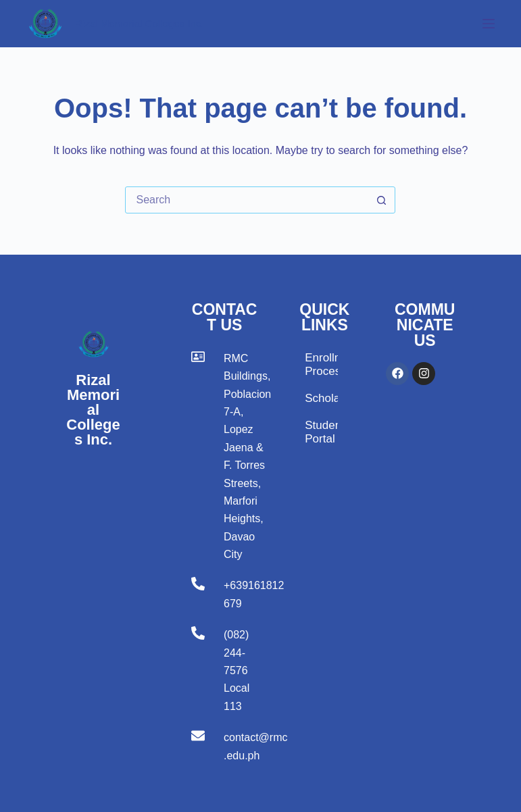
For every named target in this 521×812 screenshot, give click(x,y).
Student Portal (321, 432)
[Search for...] (247, 200)
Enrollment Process (321, 364)
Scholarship (321, 398)
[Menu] (489, 24)
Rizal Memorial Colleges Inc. (139, 23)
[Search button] (381, 200)
